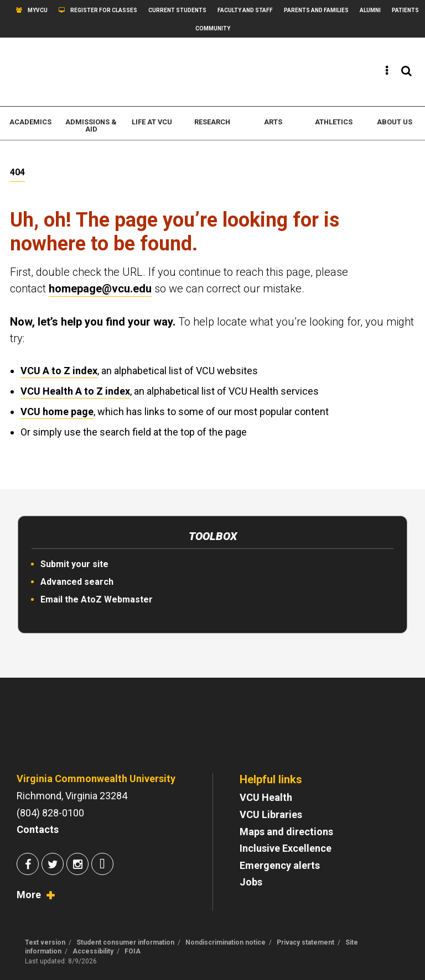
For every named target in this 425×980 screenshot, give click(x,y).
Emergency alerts (280, 865)
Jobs (251, 882)
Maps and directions (286, 832)
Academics (30, 122)
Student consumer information (125, 942)
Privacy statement (305, 942)
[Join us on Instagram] (77, 865)
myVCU (38, 10)
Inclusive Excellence (286, 848)
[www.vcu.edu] (68, 72)
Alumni (370, 10)
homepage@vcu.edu (100, 289)
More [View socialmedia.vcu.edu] (29, 895)
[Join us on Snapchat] (102, 865)
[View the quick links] (387, 71)
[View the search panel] (406, 71)
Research (212, 122)
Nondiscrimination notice (226, 942)
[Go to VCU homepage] (86, 734)
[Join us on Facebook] (28, 865)
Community (213, 28)
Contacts (38, 829)
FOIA (133, 951)
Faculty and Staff (245, 10)
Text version (45, 942)
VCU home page (57, 412)
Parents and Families (316, 10)
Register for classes (104, 10)
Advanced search (77, 582)
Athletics (334, 122)
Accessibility (93, 951)
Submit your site (74, 564)
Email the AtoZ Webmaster (97, 599)
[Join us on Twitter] (53, 865)
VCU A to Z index (59, 371)
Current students (177, 10)
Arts (273, 122)
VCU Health (266, 797)
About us (395, 122)
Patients (405, 10)
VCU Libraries (271, 814)
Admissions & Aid (91, 125)
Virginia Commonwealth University (96, 779)
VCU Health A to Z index (75, 391)
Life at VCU (152, 122)
